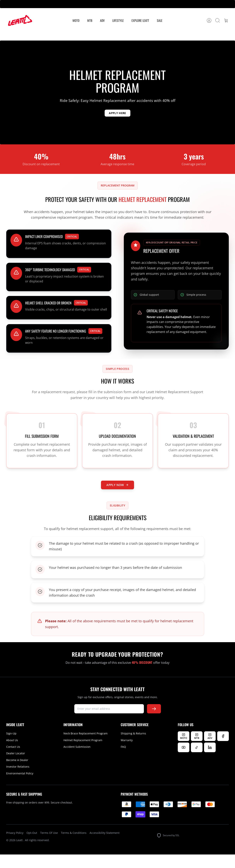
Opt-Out (32, 846)
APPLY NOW (118, 496)
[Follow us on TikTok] (197, 761)
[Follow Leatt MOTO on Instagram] (184, 750)
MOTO (76, 20)
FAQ (123, 760)
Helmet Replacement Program (83, 754)
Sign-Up (11, 747)
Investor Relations (18, 780)
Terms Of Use (49, 846)
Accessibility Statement (105, 846)
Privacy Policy (15, 846)
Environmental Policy (20, 787)
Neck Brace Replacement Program (85, 747)
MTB (90, 20)
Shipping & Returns (133, 747)
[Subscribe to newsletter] (154, 722)
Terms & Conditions (74, 846)
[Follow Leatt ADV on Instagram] (210, 750)
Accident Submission (77, 760)
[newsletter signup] (109, 722)
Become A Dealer (17, 774)
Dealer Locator (16, 767)
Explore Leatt (140, 20)
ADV (102, 20)
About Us (12, 754)
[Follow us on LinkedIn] (210, 761)
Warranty (127, 754)
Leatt (20, 854)
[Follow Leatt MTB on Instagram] (197, 750)
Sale (160, 20)
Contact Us (13, 760)
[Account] (209, 20)
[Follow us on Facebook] (223, 750)
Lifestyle (118, 20)
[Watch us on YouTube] (184, 761)
